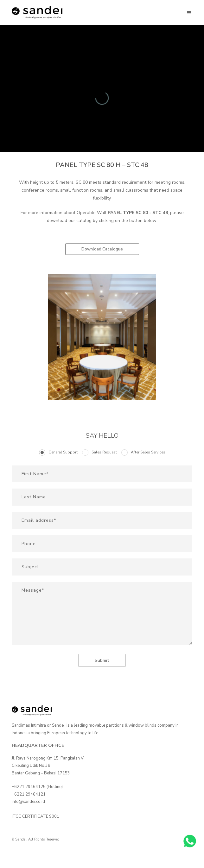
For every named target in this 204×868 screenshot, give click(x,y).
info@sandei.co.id (28, 802)
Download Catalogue (102, 249)
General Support (63, 452)
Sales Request (104, 452)
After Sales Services (148, 452)
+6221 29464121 (29, 794)
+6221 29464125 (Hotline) (37, 787)
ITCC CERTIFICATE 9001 (35, 816)
